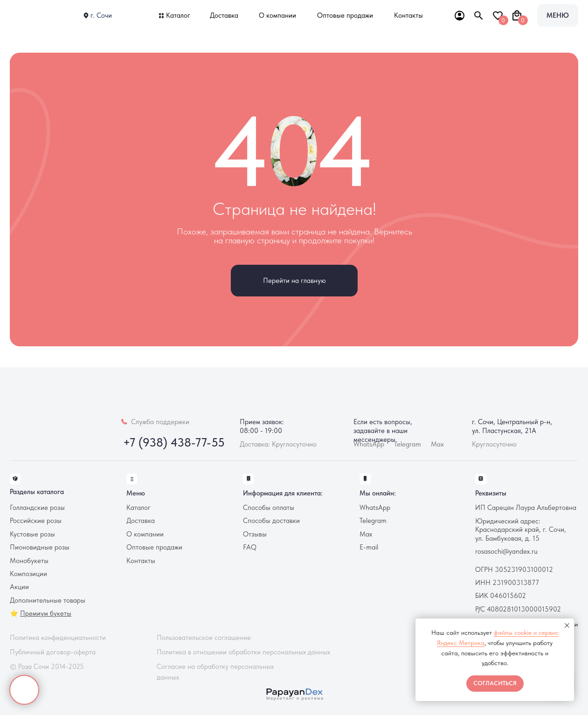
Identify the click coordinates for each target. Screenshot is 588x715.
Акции (19, 587)
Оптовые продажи (345, 15)
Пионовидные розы (40, 547)
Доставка (224, 15)
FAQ (250, 547)
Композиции (28, 574)
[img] (39, 15)
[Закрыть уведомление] (567, 626)
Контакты (408, 15)
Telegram (373, 521)
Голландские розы (37, 508)
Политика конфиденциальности (58, 638)
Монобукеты (29, 561)
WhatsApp (375, 508)
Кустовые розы (32, 534)
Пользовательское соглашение (204, 638)
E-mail (369, 547)
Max (437, 444)
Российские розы (36, 521)
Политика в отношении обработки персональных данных (243, 652)
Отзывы (255, 534)
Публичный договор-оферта (53, 652)
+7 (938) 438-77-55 (174, 442)
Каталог (178, 15)
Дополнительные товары (48, 600)
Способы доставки (271, 521)
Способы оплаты (269, 508)
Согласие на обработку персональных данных (215, 672)
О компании (277, 15)
